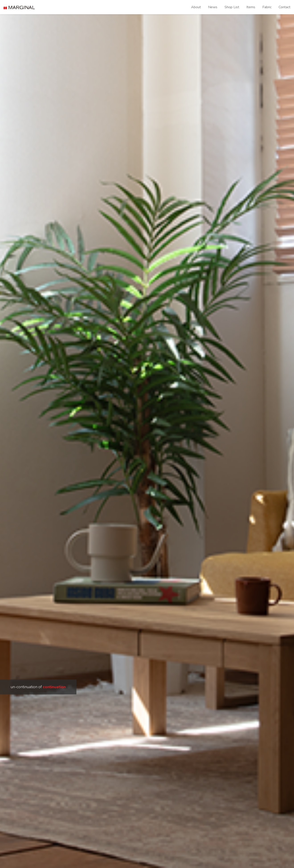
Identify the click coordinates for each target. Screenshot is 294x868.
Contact (285, 7)
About (196, 7)
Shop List (232, 7)
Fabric (267, 7)
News (213, 7)
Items (251, 7)
